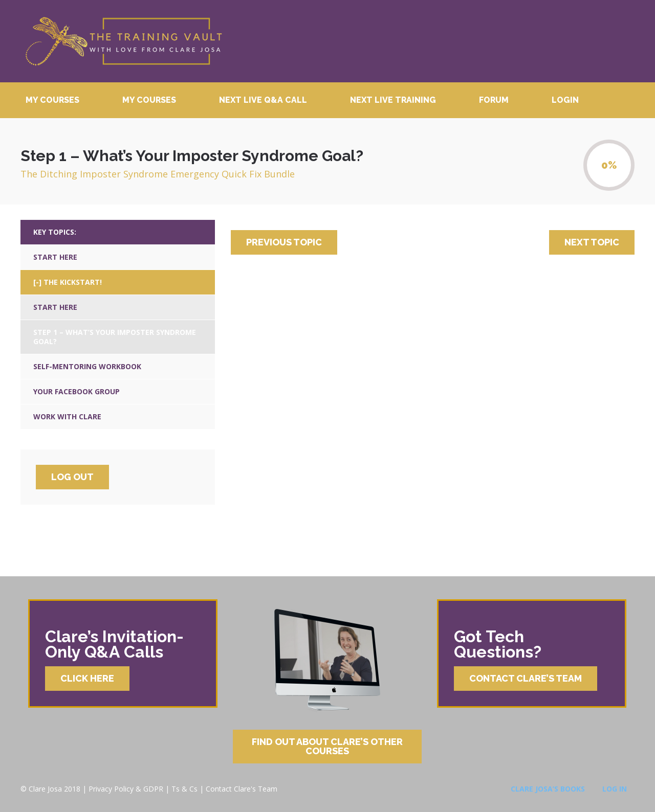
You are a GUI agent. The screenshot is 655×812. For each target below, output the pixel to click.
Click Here (87, 678)
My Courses (52, 100)
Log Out (72, 477)
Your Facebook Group (77, 391)
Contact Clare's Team (242, 789)
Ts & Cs (184, 789)
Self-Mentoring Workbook (87, 366)
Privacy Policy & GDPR (126, 789)
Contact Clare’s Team (526, 678)
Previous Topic (284, 242)
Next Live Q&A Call (263, 100)
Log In (615, 789)
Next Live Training (393, 100)
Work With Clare (67, 416)
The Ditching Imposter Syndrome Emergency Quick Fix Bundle (158, 174)
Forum (494, 100)
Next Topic (592, 242)
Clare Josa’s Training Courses (123, 41)
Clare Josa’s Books (548, 789)
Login (565, 100)
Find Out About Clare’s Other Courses (327, 746)
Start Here (55, 257)
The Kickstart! (73, 282)
